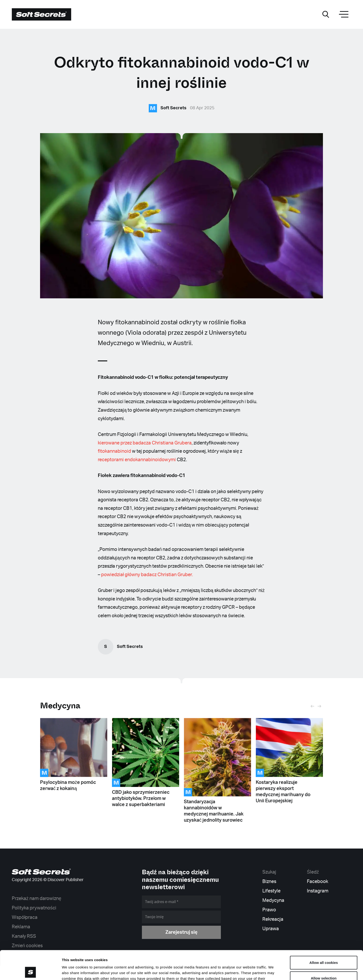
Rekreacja (273, 919)
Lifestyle (271, 891)
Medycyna (60, 706)
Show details (247, 971)
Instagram (318, 891)
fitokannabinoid (114, 451)
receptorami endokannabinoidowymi (137, 460)
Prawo (269, 910)
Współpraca (25, 917)
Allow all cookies (324, 934)
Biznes (269, 882)
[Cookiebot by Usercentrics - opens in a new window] (31, 971)
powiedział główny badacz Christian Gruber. (147, 575)
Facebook (318, 882)
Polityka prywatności (34, 908)
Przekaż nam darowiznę (37, 899)
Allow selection (324, 949)
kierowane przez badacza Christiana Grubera (145, 443)
